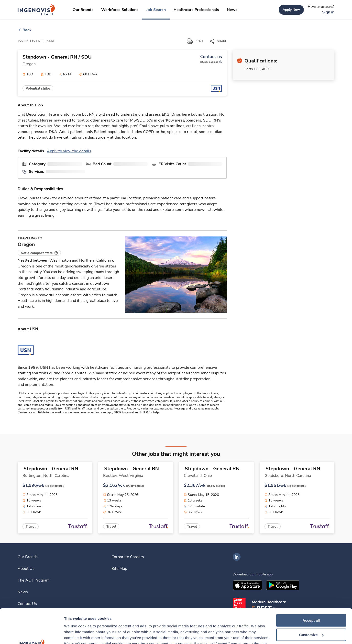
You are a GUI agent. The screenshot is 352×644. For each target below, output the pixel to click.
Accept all (311, 586)
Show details (75, 634)
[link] (36, 10)
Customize (311, 600)
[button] (39, 253)
